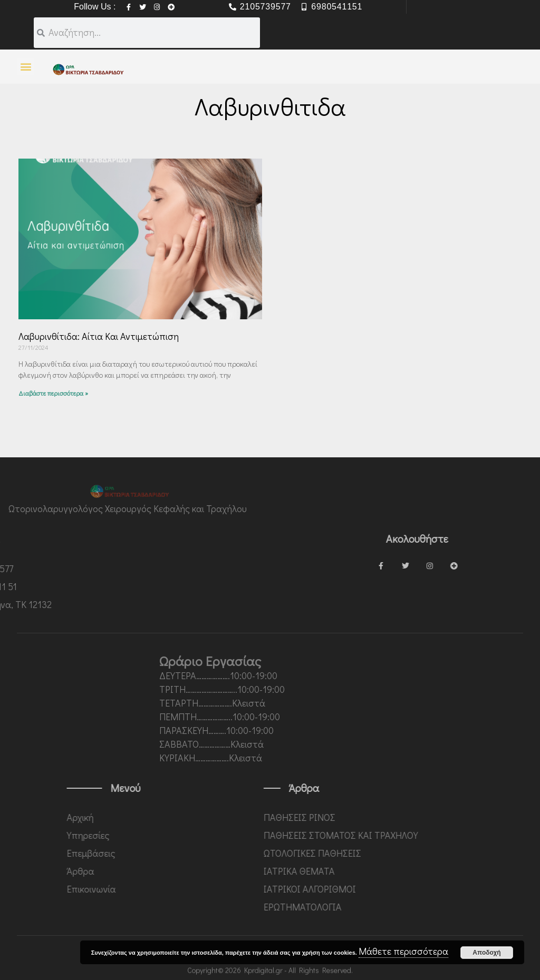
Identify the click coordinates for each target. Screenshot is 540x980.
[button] (26, 67)
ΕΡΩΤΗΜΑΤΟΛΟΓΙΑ (382, 907)
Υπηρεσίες (163, 835)
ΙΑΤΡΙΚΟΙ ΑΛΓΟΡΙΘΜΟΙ (389, 889)
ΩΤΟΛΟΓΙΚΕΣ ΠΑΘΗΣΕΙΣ (392, 853)
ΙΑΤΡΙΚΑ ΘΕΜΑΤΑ (378, 871)
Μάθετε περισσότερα (403, 951)
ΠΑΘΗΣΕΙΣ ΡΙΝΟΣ (379, 817)
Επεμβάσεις (166, 853)
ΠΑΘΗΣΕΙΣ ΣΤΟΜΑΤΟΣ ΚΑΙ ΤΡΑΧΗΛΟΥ (420, 835)
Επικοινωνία (166, 889)
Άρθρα (156, 871)
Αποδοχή (486, 953)
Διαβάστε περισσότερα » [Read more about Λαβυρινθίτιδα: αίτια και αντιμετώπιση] (53, 393)
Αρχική (155, 817)
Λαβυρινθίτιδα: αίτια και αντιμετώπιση (99, 336)
